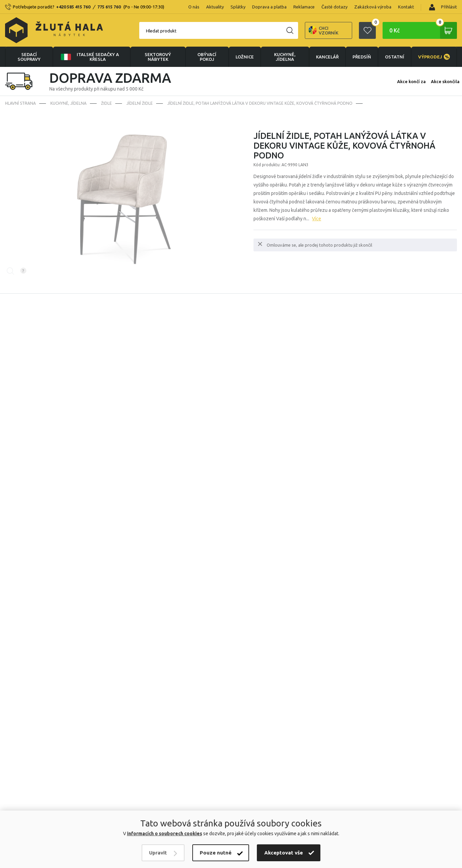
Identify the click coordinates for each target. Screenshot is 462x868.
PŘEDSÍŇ (362, 57)
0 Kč (423, 30)
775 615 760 (109, 7)
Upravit (158, 853)
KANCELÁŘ (327, 57)
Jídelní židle (140, 103)
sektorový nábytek (158, 57)
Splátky (238, 7)
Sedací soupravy (29, 57)
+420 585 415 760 (73, 7)
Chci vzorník (323, 30)
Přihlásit (443, 7)
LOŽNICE (245, 57)
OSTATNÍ (395, 57)
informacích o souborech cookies (165, 834)
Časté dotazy (334, 7)
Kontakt (406, 7)
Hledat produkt (161, 31)
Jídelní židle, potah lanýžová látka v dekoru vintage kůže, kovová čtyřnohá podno (260, 103)
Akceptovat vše (284, 853)
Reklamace (304, 7)
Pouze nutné (216, 853)
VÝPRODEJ (434, 57)
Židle (106, 103)
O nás (194, 7)
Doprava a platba (269, 7)
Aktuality (215, 7)
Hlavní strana (20, 103)
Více (317, 219)
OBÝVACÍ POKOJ (207, 57)
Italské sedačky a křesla (89, 57)
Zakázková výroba (373, 7)
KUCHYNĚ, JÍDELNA (285, 57)
